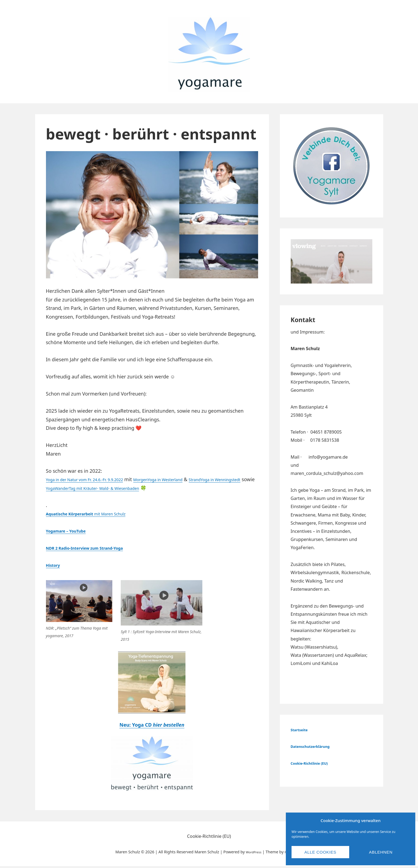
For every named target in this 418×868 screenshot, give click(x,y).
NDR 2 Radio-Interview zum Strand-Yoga (95, 548)
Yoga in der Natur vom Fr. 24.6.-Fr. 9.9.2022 (95, 479)
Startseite (301, 730)
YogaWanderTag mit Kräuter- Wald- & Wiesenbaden (153, 488)
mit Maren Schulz (96, 514)
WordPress (251, 853)
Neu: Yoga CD (152, 726)
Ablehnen (381, 852)
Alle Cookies (320, 852)
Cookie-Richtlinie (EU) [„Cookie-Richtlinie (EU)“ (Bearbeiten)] (314, 763)
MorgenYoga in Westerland (185, 479)
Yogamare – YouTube (71, 531)
